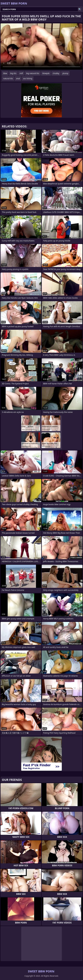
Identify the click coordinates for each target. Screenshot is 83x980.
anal (18, 78)
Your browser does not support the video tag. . (41, 47)
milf (21, 73)
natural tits (8, 78)
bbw (5, 73)
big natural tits (33, 73)
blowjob (46, 73)
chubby (56, 73)
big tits (13, 73)
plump (65, 73)
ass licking (28, 78)
